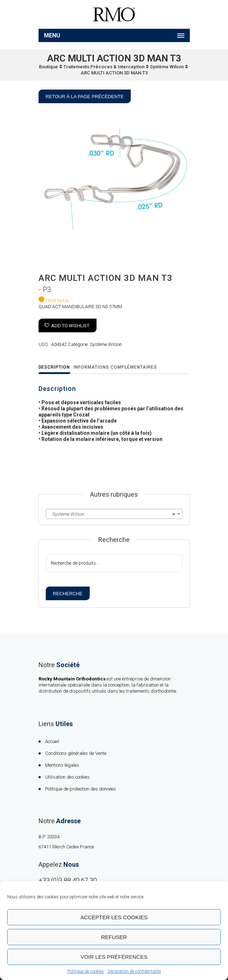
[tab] (57, 368)
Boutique (48, 67)
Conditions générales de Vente (76, 753)
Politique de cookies (86, 971)
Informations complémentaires (116, 367)
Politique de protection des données (81, 789)
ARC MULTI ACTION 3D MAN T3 (114, 73)
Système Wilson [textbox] (112, 514)
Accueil (52, 741)
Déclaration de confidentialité (134, 971)
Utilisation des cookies (67, 777)
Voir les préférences (114, 957)
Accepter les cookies (114, 917)
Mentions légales (62, 765)
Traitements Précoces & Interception (104, 67)
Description (54, 367)
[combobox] (114, 514)
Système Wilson (167, 67)
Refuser (114, 937)
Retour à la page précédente (85, 97)
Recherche (68, 594)
